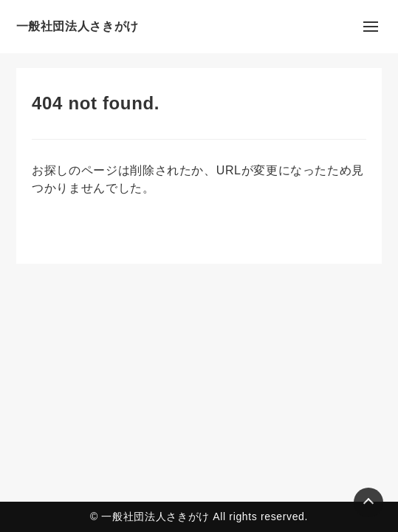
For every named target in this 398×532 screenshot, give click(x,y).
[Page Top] (368, 502)
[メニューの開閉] (371, 27)
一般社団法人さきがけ (78, 26)
